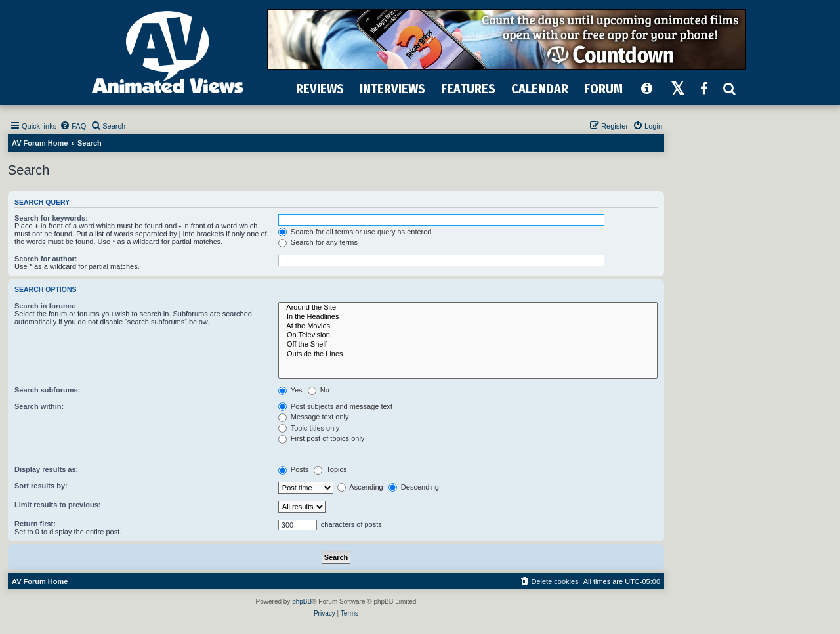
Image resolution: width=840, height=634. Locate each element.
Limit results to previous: (57, 505)
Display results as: (46, 469)
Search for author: (46, 259)
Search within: (39, 406)
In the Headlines (468, 317)
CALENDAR (540, 89)
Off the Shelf (468, 345)
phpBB (302, 602)
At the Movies (468, 326)
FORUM (603, 89)
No (319, 390)
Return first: (35, 524)
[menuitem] (73, 126)
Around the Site (468, 308)
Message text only (314, 417)
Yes (290, 390)
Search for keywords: (51, 218)
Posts (294, 469)
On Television (468, 335)
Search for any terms (318, 242)
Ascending (360, 487)
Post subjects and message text (335, 406)
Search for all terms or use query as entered (355, 232)
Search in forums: (45, 306)
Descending (414, 487)
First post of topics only (322, 438)
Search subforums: (47, 390)
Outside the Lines (468, 354)
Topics (330, 469)
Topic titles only (309, 428)
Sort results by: (41, 486)
